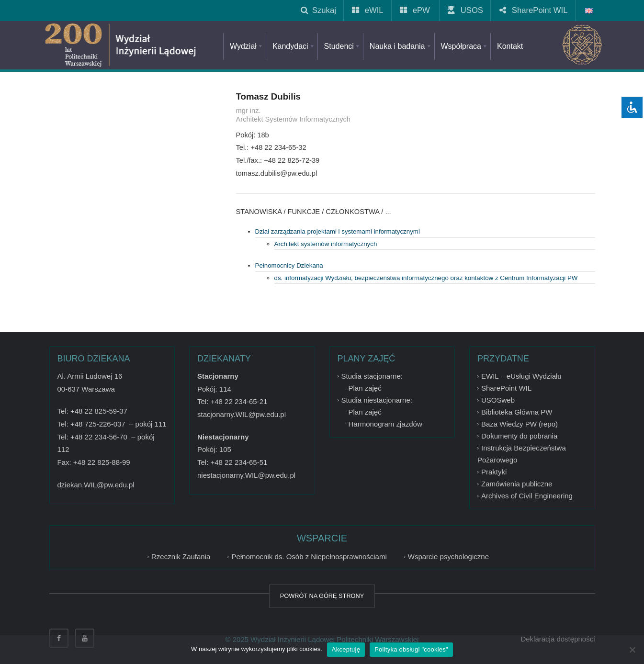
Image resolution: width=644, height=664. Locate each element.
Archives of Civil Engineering (527, 496)
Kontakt (510, 46)
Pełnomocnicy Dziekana (289, 265)
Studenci (343, 46)
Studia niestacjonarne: (377, 400)
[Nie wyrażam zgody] (632, 650)
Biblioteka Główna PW (517, 412)
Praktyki (494, 472)
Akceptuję (346, 649)
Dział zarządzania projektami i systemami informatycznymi (338, 231)
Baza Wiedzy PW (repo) (520, 424)
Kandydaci (294, 46)
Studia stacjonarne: (372, 376)
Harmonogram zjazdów (385, 424)
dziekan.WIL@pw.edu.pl (96, 485)
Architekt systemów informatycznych (326, 244)
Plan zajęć (365, 388)
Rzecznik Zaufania (181, 557)
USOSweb (498, 400)
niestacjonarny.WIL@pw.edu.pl (246, 475)
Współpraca (465, 46)
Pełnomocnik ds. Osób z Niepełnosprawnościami (309, 557)
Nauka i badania (401, 46)
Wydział (247, 46)
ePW (416, 10)
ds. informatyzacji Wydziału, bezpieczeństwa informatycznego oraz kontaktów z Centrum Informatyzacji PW (426, 278)
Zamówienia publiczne (517, 484)
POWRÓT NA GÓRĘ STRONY (322, 596)
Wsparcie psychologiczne (448, 557)
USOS (466, 10)
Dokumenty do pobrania (519, 436)
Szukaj (318, 10)
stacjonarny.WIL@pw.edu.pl (242, 414)
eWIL (368, 10)
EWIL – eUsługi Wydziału (521, 376)
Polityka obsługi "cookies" (411, 649)
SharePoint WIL (534, 10)
